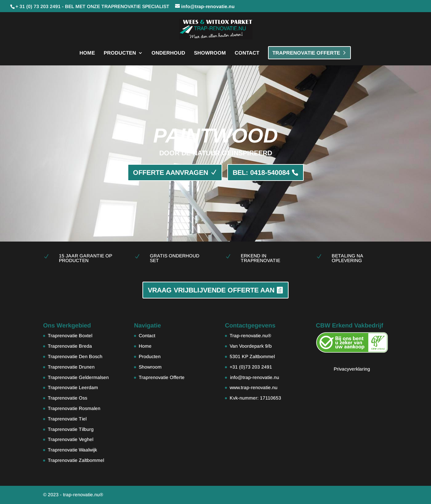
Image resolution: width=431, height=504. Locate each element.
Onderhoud (168, 53)
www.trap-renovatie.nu (254, 387)
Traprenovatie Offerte (162, 377)
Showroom (210, 53)
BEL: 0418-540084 (261, 172)
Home (87, 53)
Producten (120, 53)
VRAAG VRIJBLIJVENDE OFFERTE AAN (211, 290)
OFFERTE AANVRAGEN (171, 172)
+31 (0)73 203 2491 (251, 367)
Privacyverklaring (352, 369)
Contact (247, 53)
